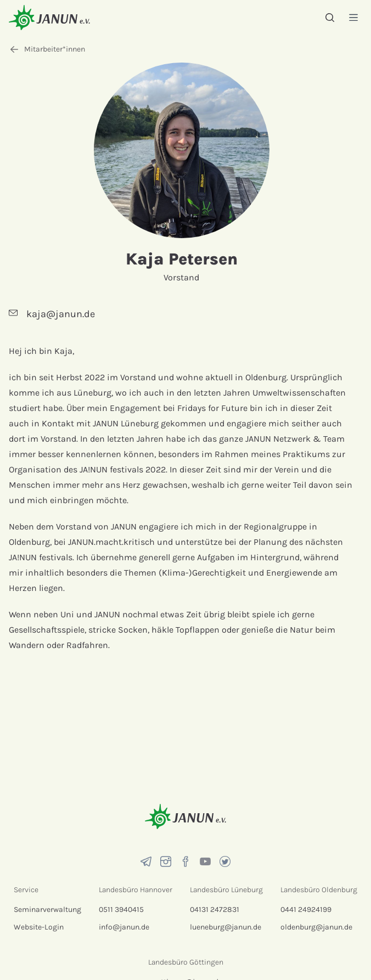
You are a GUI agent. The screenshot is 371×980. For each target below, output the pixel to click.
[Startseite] (49, 17)
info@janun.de (124, 927)
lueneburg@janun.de (226, 927)
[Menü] (353, 17)
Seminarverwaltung (47, 909)
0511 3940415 (121, 909)
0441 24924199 (306, 909)
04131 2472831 (215, 909)
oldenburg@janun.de (316, 927)
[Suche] (330, 18)
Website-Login (39, 927)
